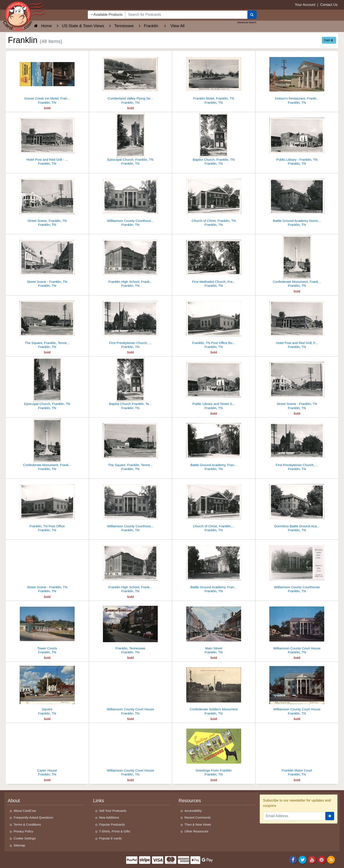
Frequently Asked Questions (33, 818)
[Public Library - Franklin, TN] (297, 140)
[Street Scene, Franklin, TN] (47, 201)
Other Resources (196, 831)
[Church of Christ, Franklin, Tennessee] (214, 507)
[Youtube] (312, 860)
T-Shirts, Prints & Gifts (115, 831)
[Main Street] (214, 629)
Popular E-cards (110, 838)
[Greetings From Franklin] (214, 751)
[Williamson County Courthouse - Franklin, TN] (131, 201)
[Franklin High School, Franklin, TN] (131, 568)
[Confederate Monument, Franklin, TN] (297, 262)
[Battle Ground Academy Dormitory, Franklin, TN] (297, 201)
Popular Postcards (112, 825)
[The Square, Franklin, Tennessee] (47, 323)
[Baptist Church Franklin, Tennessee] (131, 384)
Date (328, 40)
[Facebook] (293, 860)
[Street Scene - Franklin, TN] (47, 262)
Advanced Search (247, 22)
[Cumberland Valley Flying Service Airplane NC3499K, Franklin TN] (131, 79)
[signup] (330, 816)
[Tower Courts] (47, 629)
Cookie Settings (25, 838)
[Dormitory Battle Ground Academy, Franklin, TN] (297, 507)
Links (99, 801)
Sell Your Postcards (113, 811)
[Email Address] (294, 816)
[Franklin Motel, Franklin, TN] (214, 79)
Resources (190, 801)
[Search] (252, 15)
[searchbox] (186, 15)
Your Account (305, 5)
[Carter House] (47, 751)
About (14, 801)
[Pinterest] (322, 860)
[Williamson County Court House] (297, 629)
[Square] (47, 690)
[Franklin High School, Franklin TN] (131, 262)
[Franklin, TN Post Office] (47, 507)
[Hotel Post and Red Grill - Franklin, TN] (47, 140)
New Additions (109, 818)
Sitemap (19, 845)
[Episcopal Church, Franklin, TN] (131, 140)
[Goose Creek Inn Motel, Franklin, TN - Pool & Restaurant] (47, 79)
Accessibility (193, 811)
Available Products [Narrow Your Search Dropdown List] (107, 15)
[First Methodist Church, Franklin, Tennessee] (214, 262)
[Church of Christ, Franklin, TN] (214, 201)
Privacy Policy (23, 831)
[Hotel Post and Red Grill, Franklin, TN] (297, 323)
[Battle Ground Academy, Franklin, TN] (214, 445)
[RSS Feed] (331, 860)
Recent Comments (198, 818)
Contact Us (329, 5)
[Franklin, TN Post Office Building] (214, 323)
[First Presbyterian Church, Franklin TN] (131, 323)
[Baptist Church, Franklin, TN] (214, 140)
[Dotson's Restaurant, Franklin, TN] (297, 79)
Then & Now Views (198, 825)
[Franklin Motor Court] (297, 751)
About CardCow (25, 811)
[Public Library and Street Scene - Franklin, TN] (214, 384)
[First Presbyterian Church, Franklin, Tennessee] (297, 445)
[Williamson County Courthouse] (297, 568)
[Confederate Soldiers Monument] (214, 690)
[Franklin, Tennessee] (131, 629)
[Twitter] (303, 860)
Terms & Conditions (27, 825)
